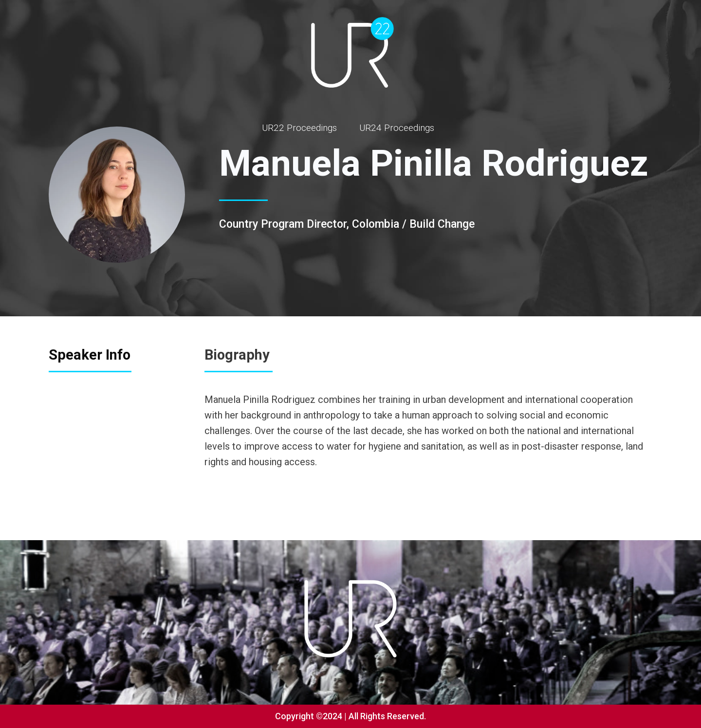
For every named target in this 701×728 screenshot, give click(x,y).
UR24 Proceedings (397, 128)
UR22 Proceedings (299, 128)
